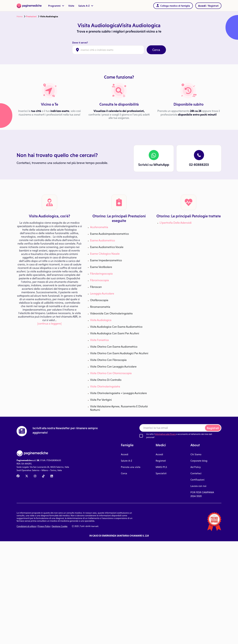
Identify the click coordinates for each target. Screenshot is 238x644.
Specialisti (161, 473)
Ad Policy (196, 467)
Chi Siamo (196, 454)
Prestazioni (31, 16)
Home (20, 16)
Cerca (156, 50)
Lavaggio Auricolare (102, 293)
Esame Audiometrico (102, 240)
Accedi (125, 454)
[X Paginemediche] (27, 476)
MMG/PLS (161, 467)
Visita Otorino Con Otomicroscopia (111, 373)
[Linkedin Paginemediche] (52, 476)
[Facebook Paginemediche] (18, 476)
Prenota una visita (131, 467)
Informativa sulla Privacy (165, 434)
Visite (71, 6)
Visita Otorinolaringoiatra (105, 386)
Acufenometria (99, 227)
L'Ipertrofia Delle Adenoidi (176, 223)
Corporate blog (199, 461)
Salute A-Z (86, 6)
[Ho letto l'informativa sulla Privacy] (141, 436)
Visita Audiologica (101, 320)
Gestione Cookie (60, 526)
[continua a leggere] (49, 324)
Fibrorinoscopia (99, 280)
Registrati (213, 428)
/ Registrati (208, 6)
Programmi (56, 6)
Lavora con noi (198, 486)
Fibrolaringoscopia (101, 274)
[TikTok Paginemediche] (43, 476)
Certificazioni (197, 480)
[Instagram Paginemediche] (35, 476)
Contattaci (196, 473)
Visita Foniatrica (99, 340)
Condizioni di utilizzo (26, 526)
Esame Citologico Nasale (105, 254)
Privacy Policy (44, 526)
